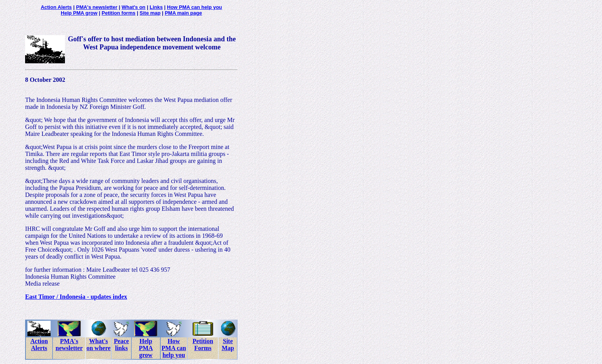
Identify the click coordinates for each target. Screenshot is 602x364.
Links (156, 7)
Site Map (228, 345)
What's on (134, 7)
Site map (150, 13)
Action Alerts (56, 7)
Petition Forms (203, 345)
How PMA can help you (195, 7)
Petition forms (118, 13)
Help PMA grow (79, 13)
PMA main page (183, 13)
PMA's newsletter (97, 7)
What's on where (99, 345)
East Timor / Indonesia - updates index (76, 297)
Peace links (122, 345)
